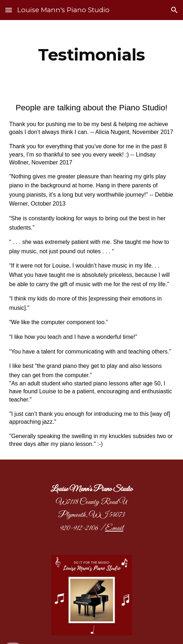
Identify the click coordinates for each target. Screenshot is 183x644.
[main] (92, 55)
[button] (9, 10)
